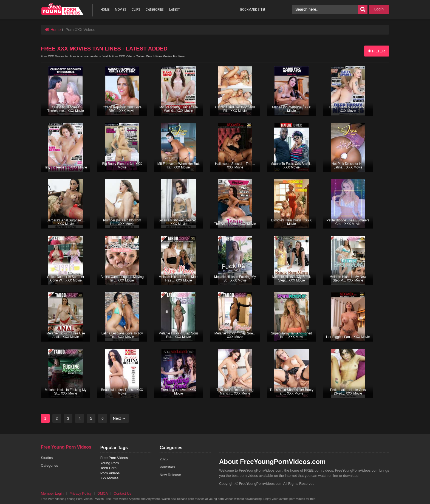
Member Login (52, 493)
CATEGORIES (155, 9)
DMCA (103, 493)
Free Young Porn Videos (66, 447)
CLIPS (136, 9)
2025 (164, 459)
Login (379, 9)
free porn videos (63, 9)
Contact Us (122, 493)
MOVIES (121, 9)
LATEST (175, 9)
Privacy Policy (80, 493)
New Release (170, 475)
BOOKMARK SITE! (253, 9)
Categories (49, 465)
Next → (119, 418)
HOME (105, 9)
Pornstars (167, 467)
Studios (47, 458)
